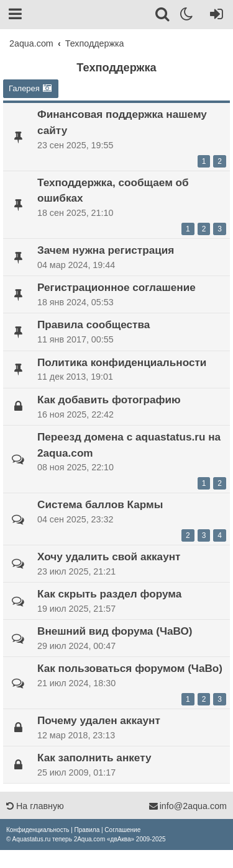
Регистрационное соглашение (116, 287)
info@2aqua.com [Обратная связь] (188, 806)
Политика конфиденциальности (122, 362)
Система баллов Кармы (100, 504)
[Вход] (214, 16)
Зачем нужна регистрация (106, 250)
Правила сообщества (94, 324)
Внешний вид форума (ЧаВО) (115, 631)
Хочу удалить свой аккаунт (109, 557)
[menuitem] (38, 830)
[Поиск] (163, 16)
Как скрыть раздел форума (109, 594)
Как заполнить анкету (94, 758)
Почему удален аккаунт (99, 720)
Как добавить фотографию (109, 400)
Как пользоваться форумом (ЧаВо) (130, 668)
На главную (35, 806)
